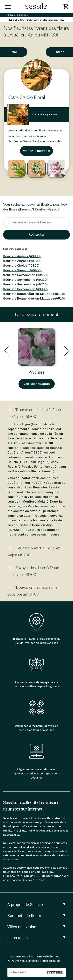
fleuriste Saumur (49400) (22, 270)
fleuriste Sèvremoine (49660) (25, 289)
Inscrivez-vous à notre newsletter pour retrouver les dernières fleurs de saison (34, 959)
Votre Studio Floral (26, 97)
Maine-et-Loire (44, 429)
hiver (33, 511)
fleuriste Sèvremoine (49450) (25, 275)
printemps (51, 511)
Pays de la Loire (19, 438)
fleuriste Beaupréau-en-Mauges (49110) (34, 294)
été (10, 511)
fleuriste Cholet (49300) (21, 265)
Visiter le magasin (36, 151)
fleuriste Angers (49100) (22, 261)
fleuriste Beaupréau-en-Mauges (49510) (34, 298)
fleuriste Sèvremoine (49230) (25, 280)
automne (30, 516)
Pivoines (36, 372)
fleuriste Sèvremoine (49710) (25, 284)
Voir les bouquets (37, 384)
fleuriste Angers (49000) (22, 256)
